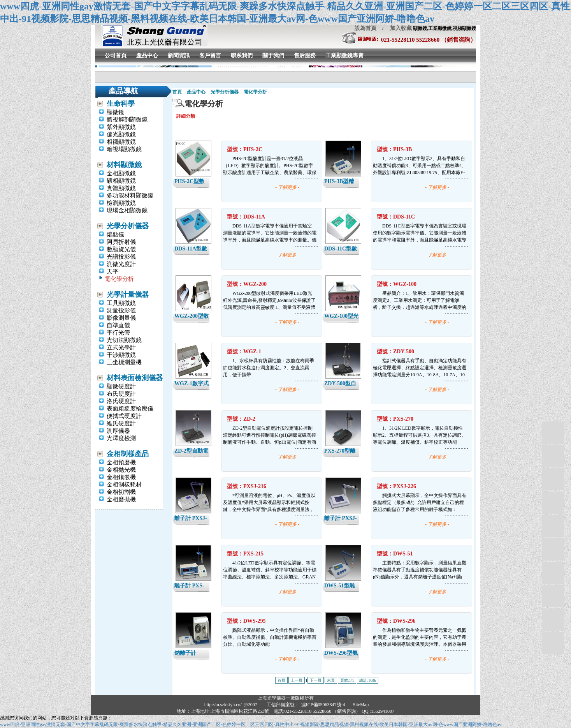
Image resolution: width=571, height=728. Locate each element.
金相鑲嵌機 (121, 477)
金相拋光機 (121, 470)
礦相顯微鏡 (121, 181)
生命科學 (121, 104)
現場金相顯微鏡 (127, 210)
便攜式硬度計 (124, 416)
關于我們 (273, 56)
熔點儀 (115, 234)
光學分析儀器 (128, 226)
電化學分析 (119, 279)
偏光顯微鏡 (121, 134)
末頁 (331, 680)
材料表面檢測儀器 (135, 378)
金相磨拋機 (121, 499)
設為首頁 (365, 28)
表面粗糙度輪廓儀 (130, 409)
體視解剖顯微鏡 (127, 120)
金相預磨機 (121, 462)
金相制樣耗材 (124, 485)
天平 (112, 271)
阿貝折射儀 (121, 242)
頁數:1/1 (347, 680)
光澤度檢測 (121, 438)
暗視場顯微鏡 (124, 149)
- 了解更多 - (287, 187)
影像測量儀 (121, 318)
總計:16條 (368, 680)
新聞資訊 (179, 56)
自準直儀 (118, 325)
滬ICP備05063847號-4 (323, 705)
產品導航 (123, 91)
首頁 (177, 92)
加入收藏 (398, 28)
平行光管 (118, 333)
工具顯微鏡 (121, 303)
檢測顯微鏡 (121, 203)
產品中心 (147, 56)
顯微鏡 (115, 112)
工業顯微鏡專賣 (344, 56)
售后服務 (305, 56)
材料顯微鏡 (124, 165)
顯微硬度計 (121, 386)
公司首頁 (116, 56)
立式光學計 (121, 347)
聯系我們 (242, 56)
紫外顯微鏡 (121, 127)
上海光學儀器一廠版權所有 (286, 698)
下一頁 (316, 680)
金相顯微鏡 (121, 173)
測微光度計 (121, 264)
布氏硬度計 (121, 394)
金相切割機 (121, 492)
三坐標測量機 (124, 362)
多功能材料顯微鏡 (130, 196)
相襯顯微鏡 (121, 142)
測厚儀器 (118, 431)
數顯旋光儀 (121, 249)
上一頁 (297, 680)
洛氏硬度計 (121, 401)
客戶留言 (210, 56)
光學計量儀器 (128, 294)
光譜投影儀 (121, 257)
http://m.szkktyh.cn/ (223, 705)
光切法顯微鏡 (124, 340)
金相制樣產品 (128, 454)
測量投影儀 (121, 310)
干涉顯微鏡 (121, 355)
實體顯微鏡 (121, 188)
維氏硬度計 (121, 423)
